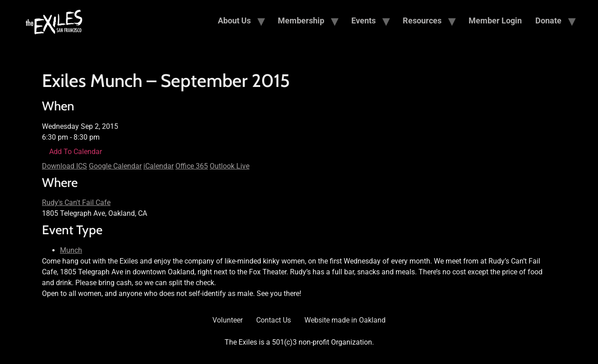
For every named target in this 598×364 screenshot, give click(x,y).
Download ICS (64, 166)
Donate (548, 20)
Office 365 (192, 166)
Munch (71, 250)
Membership (301, 20)
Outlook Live (230, 166)
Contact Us (274, 320)
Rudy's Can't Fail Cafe (76, 202)
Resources (422, 20)
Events (363, 20)
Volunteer (228, 320)
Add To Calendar (76, 152)
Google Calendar (115, 166)
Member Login (495, 20)
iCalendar (159, 166)
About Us (234, 20)
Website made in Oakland (345, 320)
